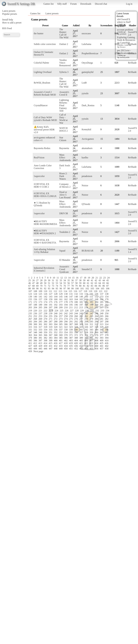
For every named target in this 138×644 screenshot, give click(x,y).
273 (61, 319)
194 (66, 305)
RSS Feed (7, 28)
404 (76, 340)
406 (86, 340)
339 (71, 330)
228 (77, 311)
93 (49, 289)
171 (30, 302)
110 (45, 291)
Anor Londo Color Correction (43, 167)
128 (56, 294)
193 (61, 305)
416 (55, 343)
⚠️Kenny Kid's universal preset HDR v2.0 (44, 130)
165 (81, 299)
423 (91, 343)
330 (107, 327)
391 (91, 338)
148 (76, 297)
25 (30, 280)
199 (91, 305)
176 (56, 302)
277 (81, 319)
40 (88, 280)
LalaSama (86, 44)
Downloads (86, 4)
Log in (129, 4)
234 (107, 311)
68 (33, 286)
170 (107, 299)
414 (45, 343)
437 (81, 346)
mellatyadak (125, 57)
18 (85, 278)
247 (91, 313)
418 (66, 343)
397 (40, 340)
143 (51, 297)
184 (96, 302)
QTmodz (86, 204)
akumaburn (87, 148)
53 (57, 283)
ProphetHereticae (90, 53)
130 (66, 294)
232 (97, 311)
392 (96, 338)
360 (96, 332)
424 (96, 343)
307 (71, 324)
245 (81, 313)
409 (102, 340)
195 (71, 305)
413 (40, 343)
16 (77, 278)
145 (61, 297)
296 (96, 322)
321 (61, 327)
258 (66, 316)
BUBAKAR (87, 251)
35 (69, 280)
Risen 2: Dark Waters (63, 176)
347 (30, 332)
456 (96, 349)
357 (81, 332)
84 (96, 286)
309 (81, 324)
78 (72, 286)
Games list (49, 4)
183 (91, 302)
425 (101, 343)
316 (35, 327)
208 (56, 307)
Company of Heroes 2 (65, 185)
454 (86, 349)
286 (45, 322)
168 (96, 299)
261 (81, 316)
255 (51, 316)
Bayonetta (64, 148)
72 (49, 286)
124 (35, 294)
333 (40, 330)
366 (45, 335)
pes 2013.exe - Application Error (125, 52)
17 (81, 278)
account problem (125, 30)
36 (72, 280)
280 (96, 319)
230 (87, 311)
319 (51, 327)
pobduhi (123, 34)
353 (61, 332)
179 (71, 302)
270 (45, 319)
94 (53, 289)
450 (66, 349)
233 (102, 311)
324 (76, 327)
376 (96, 335)
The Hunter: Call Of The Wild (64, 33)
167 (91, 299)
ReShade (132, 44)
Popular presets (10, 14)
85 (100, 286)
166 (86, 299)
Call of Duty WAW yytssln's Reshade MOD (45, 119)
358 (86, 332)
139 (30, 297)
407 (91, 340)
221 (40, 311)
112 (55, 291)
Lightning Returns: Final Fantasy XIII (64, 105)
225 (61, 311)
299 (30, 324)
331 (30, 330)
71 (45, 286)
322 (66, 327)
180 (76, 302)
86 (104, 286)
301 (40, 324)
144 (56, 297)
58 (76, 283)
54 (61, 283)
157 (40, 299)
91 (41, 289)
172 (35, 302)
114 (65, 291)
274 (66, 319)
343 (91, 330)
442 (107, 346)
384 (56, 338)
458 (107, 349)
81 (84, 286)
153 (102, 297)
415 (50, 343)
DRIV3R (64, 213)
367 (51, 335)
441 (102, 346)
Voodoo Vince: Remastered (65, 63)
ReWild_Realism (42, 83)
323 (71, 327)
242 (66, 313)
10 (54, 278)
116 (75, 291)
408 (96, 340)
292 (76, 322)
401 (61, 340)
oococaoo (86, 33)
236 (35, 313)
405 (81, 340)
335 (51, 330)
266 (107, 316)
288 (56, 322)
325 (81, 327)
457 (102, 349)
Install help (8, 20)
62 (92, 283)
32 (57, 280)
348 (35, 332)
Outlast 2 (64, 44)
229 (82, 311)
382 (45, 338)
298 (107, 322)
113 (60, 291)
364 (35, 335)
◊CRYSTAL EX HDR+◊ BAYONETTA (45, 241)
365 (40, 335)
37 (76, 280)
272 (56, 319)
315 (30, 327)
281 (102, 319)
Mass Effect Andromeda (65, 158)
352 (56, 332)
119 (90, 291)
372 (76, 335)
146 (66, 297)
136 (96, 294)
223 (51, 310)
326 (86, 327)
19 (89, 278)
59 (80, 283)
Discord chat (101, 4)
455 (91, 349)
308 (76, 324)
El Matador (65, 260)
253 (40, 316)
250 (107, 313)
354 (66, 332)
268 (35, 319)
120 (95, 291)
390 (86, 338)
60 (84, 283)
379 (30, 338)
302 (45, 324)
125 (40, 294)
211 (71, 307)
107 (30, 291)
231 (92, 311)
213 (81, 307)
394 (107, 338)
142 (45, 297)
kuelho (85, 158)
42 (96, 280)
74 (57, 286)
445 (40, 349)
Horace (123, 47)
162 (66, 299)
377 (102, 335)
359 (91, 332)
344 (96, 330)
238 (45, 313)
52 (53, 283)
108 (35, 291)
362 (107, 332)
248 (96, 313)
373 (81, 335)
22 (100, 278)
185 (102, 302)
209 (61, 307)
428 (35, 346)
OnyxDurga (87, 63)
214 (86, 307)
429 (40, 346)
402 (66, 340)
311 (91, 324)
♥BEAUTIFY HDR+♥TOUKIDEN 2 (45, 232)
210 (66, 307)
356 (76, 332)
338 (66, 330)
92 (45, 289)
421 (81, 343)
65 (104, 283)
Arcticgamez (88, 139)
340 (76, 330)
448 (56, 349)
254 (45, 316)
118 (85, 291)
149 (81, 297)
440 (96, 346)
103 (92, 289)
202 (107, 305)
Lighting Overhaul (43, 72)
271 (51, 319)
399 (51, 340)
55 (65, 283)
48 (37, 283)
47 (33, 283)
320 (56, 327)
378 (107, 335)
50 (45, 283)
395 (30, 340)
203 (30, 307)
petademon (87, 176)
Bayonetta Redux (42, 148)
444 (35, 349)
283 (30, 322)
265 (102, 316)
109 (40, 291)
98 (69, 289)
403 (71, 340)
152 (96, 297)
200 (96, 305)
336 (56, 330)
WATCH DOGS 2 (63, 129)
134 (86, 294)
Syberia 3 (64, 72)
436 (76, 346)
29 (45, 280)
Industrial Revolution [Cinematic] (44, 269)
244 (76, 313)
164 (76, 299)
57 (72, 283)
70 (41, 286)
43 (100, 280)
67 (30, 286)
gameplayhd (87, 72)
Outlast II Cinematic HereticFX (44, 53)
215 (91, 307)
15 (73, 278)
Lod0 (84, 83)
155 (30, 299)
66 (108, 283)
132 (76, 294)
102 (87, 289)
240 (56, 313)
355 (71, 332)
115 (70, 291)
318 (45, 327)
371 (71, 335)
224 (56, 311)
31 (53, 280)
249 (102, 313)
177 (61, 302)
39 (84, 280)
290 (66, 322)
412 (35, 343)
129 (61, 294)
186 (107, 302)
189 (40, 305)
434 (66, 346)
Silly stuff (62, 4)
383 (51, 338)
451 (71, 349)
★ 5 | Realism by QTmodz (42, 204)
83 (92, 286)
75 (61, 286)
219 (30, 311)
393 (102, 338)
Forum (74, 4)
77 (69, 286)
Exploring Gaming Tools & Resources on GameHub (126, 40)
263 (91, 316)
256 (56, 316)
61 (88, 283)
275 (71, 319)
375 (91, 335)
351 (51, 332)
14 (69, 278)
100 (77, 289)
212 (76, 307)
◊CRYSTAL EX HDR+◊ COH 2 (41, 185)
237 (40, 313)
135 (91, 294)
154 (107, 297)
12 (61, 278)
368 (56, 335)
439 (91, 346)
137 (102, 294)
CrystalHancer (41, 105)
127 (51, 294)
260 (76, 316)
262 (86, 316)
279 (91, 319)
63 (96, 283)
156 (35, 299)
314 (106, 324)
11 (58, 278)
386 (66, 338)
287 (51, 322)
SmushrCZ (87, 269)
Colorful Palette (41, 63)
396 (35, 340)
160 (56, 299)
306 (66, 324)
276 (76, 319)
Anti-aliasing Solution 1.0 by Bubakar (44, 251)
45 (108, 280)
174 (45, 302)
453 (81, 349)
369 (61, 335)
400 (56, 340)
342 (86, 330)
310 (86, 324)
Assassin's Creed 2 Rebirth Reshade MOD (45, 93)
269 (40, 319)
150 (86, 297)
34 (65, 280)
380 (35, 338)
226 (67, 311)
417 (61, 343)
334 (45, 330)
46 (30, 283)
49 (41, 283)
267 (30, 319)
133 (81, 294)
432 (56, 346)
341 (81, 330)
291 (71, 322)
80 (80, 286)
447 (51, 349)
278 (86, 319)
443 (30, 349)
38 (80, 280)
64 (100, 283)
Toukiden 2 (65, 232)
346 (107, 330)
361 (102, 332)
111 (50, 291)
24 (108, 278)
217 (101, 307)
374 (86, 335)
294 (86, 322)
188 (35, 305)
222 (45, 311)
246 (86, 313)
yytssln (85, 93)
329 (102, 327)
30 (49, 280)
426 (106, 343)
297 (102, 322)
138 (107, 294)
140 (35, 297)
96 (61, 289)
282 (107, 319)
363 (30, 335)
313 (101, 324)
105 (102, 289)
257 (61, 316)
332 (35, 330)
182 (86, 302)
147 (71, 297)
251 (30, 316)
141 (40, 297)
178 (66, 302)
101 (82, 289)
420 (76, 343)
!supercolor (39, 176)
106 (108, 289)
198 (86, 305)
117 (80, 291)
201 (102, 305)
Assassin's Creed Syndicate (64, 269)
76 (65, 286)
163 (71, 299)
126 (45, 294)
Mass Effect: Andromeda (65, 204)
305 (61, 324)
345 (102, 330)
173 (40, 302)
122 (106, 291)
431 (51, 346)
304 (56, 324)
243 (71, 313)
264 (96, 316)
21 (97, 278)
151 (91, 297)
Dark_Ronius (88, 105)
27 (37, 280)
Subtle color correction (45, 44)
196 (76, 305)
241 (61, 313)
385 (61, 338)
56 (69, 283)
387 (71, 338)
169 (102, 299)
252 (35, 316)
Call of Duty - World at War (63, 119)
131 (71, 294)
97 (65, 289)
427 (30, 346)
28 (41, 280)
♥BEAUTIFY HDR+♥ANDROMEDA (45, 223)
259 (71, 316)
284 (35, 322)
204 (35, 307)
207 (51, 307)
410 (107, 340)
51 (49, 283)
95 (57, 289)
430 (45, 346)
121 (100, 291)
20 (93, 278)
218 (106, 307)
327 (91, 327)
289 (61, 322)
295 (91, 322)
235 (30, 313)
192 (56, 305)
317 (40, 327)
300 (35, 324)
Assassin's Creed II (64, 93)
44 (104, 280)
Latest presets (9, 11)
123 (30, 294)
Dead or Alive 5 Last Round (65, 195)
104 (97, 289)
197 (81, 305)
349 (40, 332)
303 (51, 324)
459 (30, 351)
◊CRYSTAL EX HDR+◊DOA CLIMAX (45, 195)
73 (53, 286)
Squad (62, 251)
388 (76, 338)
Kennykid (86, 129)
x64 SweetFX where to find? (124, 21)
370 (66, 335)
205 (40, 307)
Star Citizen (63, 139)
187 (30, 305)
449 (61, 349)
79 (76, 286)
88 (30, 289)
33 (61, 280)
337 (61, 330)
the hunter (39, 33)
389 (81, 338)
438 (86, 346)
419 (71, 343)
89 (33, 289)
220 (35, 311)
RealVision (39, 158)
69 (37, 286)
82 (88, 286)
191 (51, 305)
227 (72, 311)
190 (45, 305)
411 (30, 343)
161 (61, 299)
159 (51, 299)
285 (40, 322)
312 (96, 324)
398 (45, 340)
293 (81, 322)
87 (108, 286)
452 (76, 349)
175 (51, 302)
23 (104, 278)
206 (45, 307)
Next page (38, 351)
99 (72, 289)
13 (65, 278)
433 (61, 346)
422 (86, 343)
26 (33, 280)
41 (92, 280)
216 (96, 307)
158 (45, 299)
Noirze (85, 185)
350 (45, 332)
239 (51, 313)
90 (37, 289)
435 (71, 346)
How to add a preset (12, 23)
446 (45, 349)
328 (96, 327)
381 (40, 338)
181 (81, 302)
